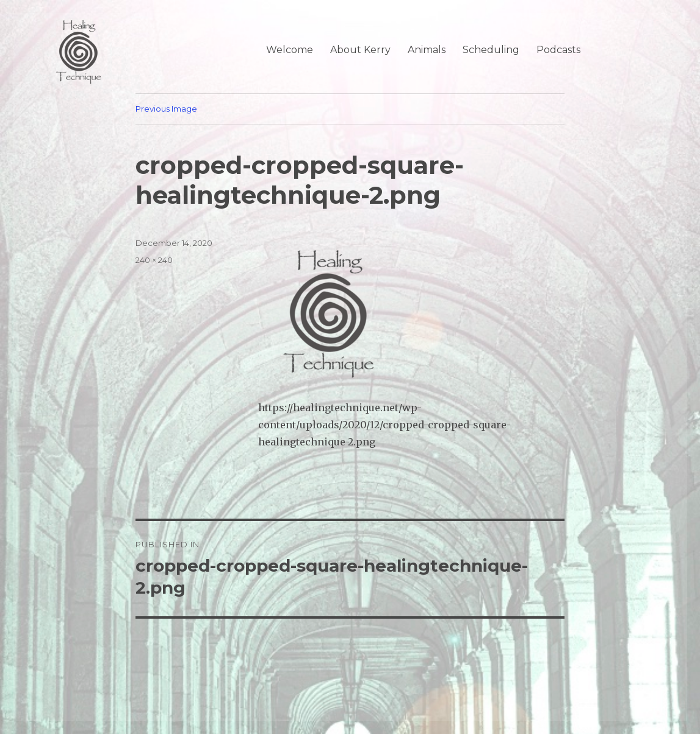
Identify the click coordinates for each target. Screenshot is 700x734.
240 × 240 (154, 260)
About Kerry (360, 50)
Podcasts (558, 50)
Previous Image (166, 109)
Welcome (290, 50)
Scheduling (491, 50)
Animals (427, 50)
